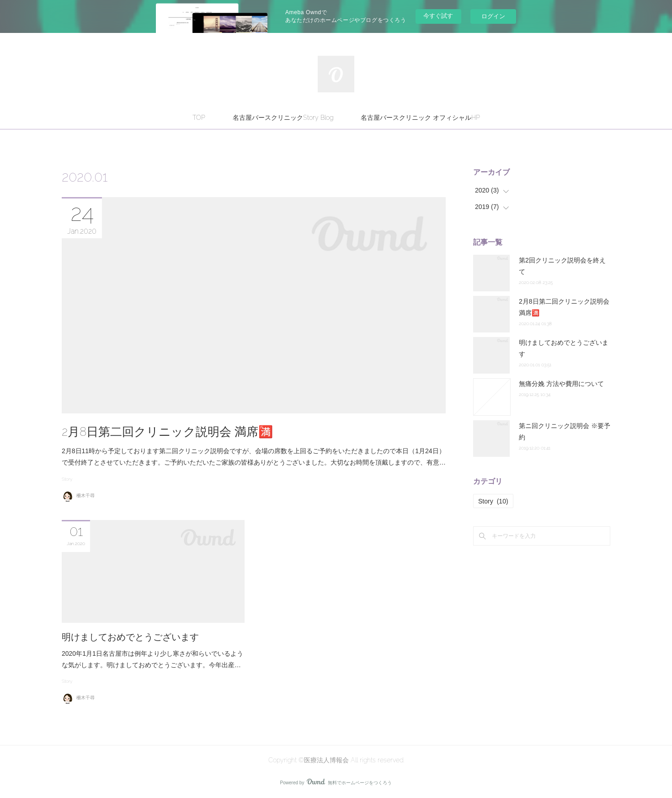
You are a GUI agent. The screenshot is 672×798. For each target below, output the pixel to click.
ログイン (493, 16)
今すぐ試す (438, 16)
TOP (199, 118)
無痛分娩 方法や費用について (561, 384)
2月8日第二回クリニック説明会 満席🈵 (167, 432)
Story (67, 479)
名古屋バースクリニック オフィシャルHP (420, 118)
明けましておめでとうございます (130, 637)
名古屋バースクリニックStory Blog (283, 118)
